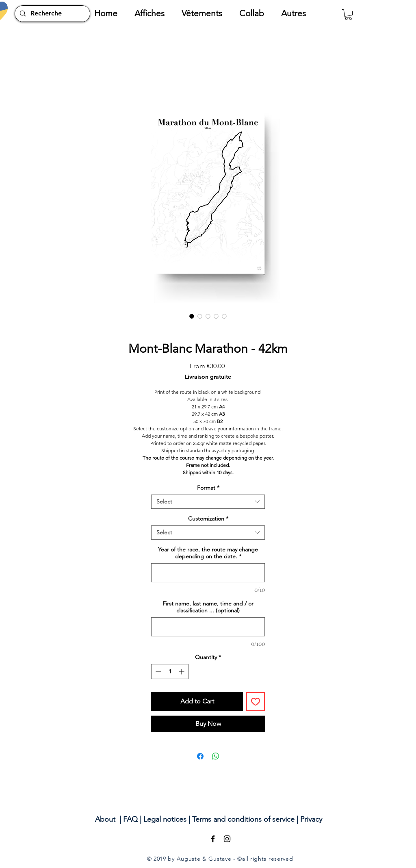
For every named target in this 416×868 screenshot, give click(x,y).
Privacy (311, 819)
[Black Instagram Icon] (227, 839)
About (105, 819)
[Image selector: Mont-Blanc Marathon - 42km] (192, 316)
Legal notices (165, 819)
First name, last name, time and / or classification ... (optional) (208, 607)
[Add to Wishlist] (256, 701)
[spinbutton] (170, 672)
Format (208, 488)
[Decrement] (157, 672)
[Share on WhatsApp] (216, 756)
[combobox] (208, 502)
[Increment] (182, 672)
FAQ (130, 819)
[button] (154, 13)
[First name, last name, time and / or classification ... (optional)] (208, 627)
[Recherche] (52, 14)
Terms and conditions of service (243, 819)
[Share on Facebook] (200, 756)
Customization (208, 519)
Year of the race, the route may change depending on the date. (208, 553)
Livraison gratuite (208, 377)
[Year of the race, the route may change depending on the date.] (208, 573)
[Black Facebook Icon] (213, 839)
